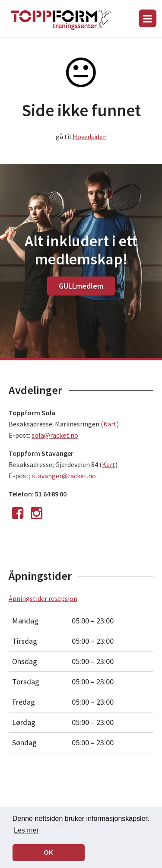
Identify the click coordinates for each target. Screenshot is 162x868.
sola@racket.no (55, 435)
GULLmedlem (81, 286)
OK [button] (49, 852)
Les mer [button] (26, 830)
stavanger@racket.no (64, 476)
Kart (110, 424)
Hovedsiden (90, 137)
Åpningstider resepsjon (43, 598)
